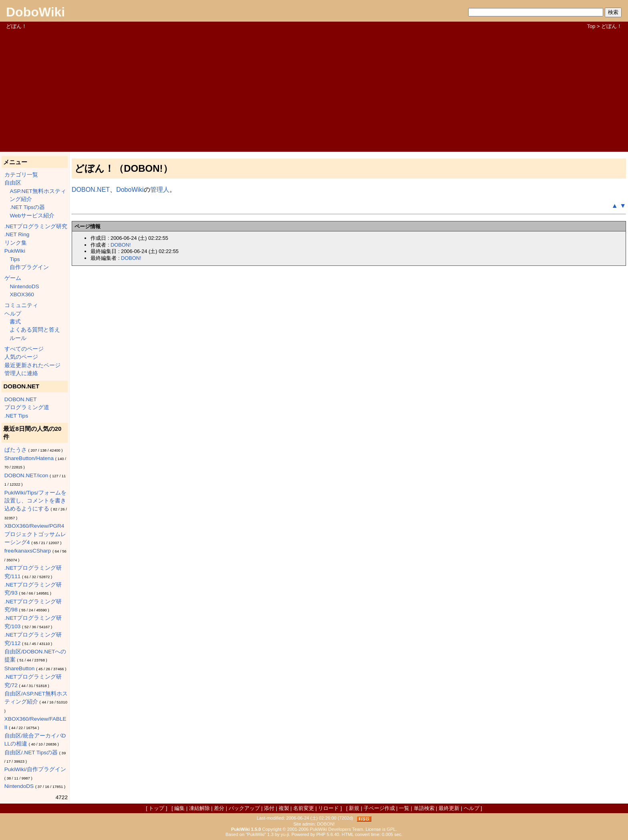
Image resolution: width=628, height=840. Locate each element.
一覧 (404, 808)
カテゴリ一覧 (21, 175)
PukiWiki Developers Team (337, 829)
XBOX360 (22, 294)
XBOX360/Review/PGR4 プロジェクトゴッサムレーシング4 (35, 534)
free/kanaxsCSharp (28, 551)
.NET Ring (17, 234)
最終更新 (449, 808)
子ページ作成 (379, 808)
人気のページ (21, 357)
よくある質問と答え (35, 330)
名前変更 (304, 808)
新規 (354, 808)
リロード (328, 808)
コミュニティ (21, 305)
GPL (391, 829)
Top (591, 26)
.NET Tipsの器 (27, 207)
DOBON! (121, 245)
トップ (156, 808)
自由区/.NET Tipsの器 (31, 753)
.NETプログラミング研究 (36, 226)
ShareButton (20, 668)
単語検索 (424, 808)
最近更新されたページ (32, 365)
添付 (269, 808)
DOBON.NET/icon (26, 475)
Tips (15, 259)
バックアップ (244, 808)
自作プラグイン (29, 267)
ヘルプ (13, 314)
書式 (15, 322)
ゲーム (13, 278)
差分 (219, 808)
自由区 (13, 183)
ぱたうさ (16, 450)
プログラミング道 (27, 407)
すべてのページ (24, 349)
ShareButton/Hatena (29, 458)
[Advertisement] (314, 90)
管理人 (160, 190)
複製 (284, 808)
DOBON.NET (21, 399)
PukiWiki (15, 251)
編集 (179, 808)
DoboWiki (35, 12)
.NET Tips (16, 416)
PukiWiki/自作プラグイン (35, 769)
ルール (18, 338)
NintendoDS (24, 286)
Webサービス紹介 (32, 216)
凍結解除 (199, 808)
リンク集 (16, 243)
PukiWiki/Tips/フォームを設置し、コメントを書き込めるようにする (35, 501)
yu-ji (285, 834)
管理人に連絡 (21, 373)
